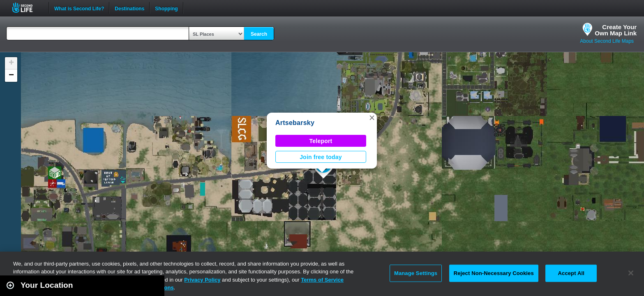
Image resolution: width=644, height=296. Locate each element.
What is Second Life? (79, 8)
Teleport (321, 141)
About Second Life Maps (607, 41)
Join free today (321, 157)
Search (259, 34)
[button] (372, 118)
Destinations (129, 8)
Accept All (571, 273)
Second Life (27, 8)
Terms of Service (322, 280)
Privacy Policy (202, 280)
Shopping (166, 8)
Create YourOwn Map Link (616, 30)
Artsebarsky (295, 123)
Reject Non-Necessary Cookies (494, 273)
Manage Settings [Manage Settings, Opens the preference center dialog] (416, 273)
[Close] (631, 273)
